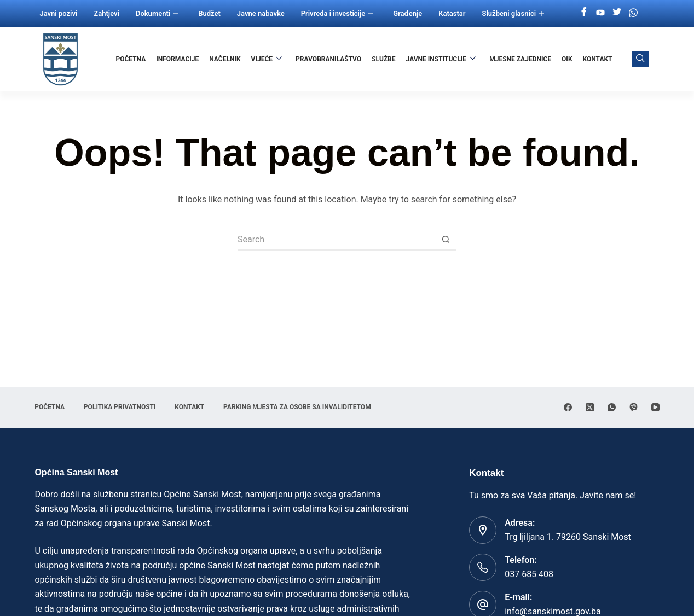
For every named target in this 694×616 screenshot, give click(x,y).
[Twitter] (617, 13)
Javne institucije (441, 59)
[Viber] (634, 407)
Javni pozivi (58, 13)
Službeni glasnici (513, 13)
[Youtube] (600, 13)
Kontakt (598, 59)
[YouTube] (655, 407)
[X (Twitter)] (590, 407)
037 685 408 (529, 574)
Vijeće (267, 59)
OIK (567, 59)
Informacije (178, 59)
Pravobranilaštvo (329, 59)
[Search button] (446, 240)
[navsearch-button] (640, 59)
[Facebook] (584, 13)
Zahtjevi (106, 13)
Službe (384, 59)
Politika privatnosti (120, 407)
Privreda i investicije (337, 13)
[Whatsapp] (633, 13)
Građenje (407, 13)
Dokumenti (157, 13)
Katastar (452, 13)
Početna (131, 59)
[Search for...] (336, 240)
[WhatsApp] (612, 407)
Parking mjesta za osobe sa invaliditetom (298, 407)
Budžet (209, 13)
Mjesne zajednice (520, 59)
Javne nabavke (261, 13)
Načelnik (225, 59)
